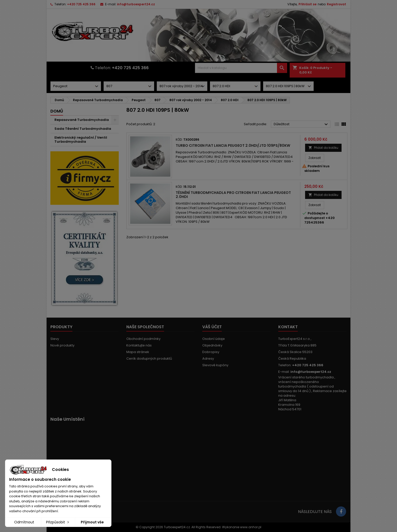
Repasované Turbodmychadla (82, 120)
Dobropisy (211, 352)
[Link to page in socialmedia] (341, 511)
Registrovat (336, 4)
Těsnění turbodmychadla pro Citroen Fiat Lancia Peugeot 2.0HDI (233, 195)
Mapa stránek (138, 352)
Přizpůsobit (58, 522)
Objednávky (212, 345)
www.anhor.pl (251, 527)
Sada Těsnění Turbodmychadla (83, 129)
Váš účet (212, 327)
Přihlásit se (307, 4)
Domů (57, 111)
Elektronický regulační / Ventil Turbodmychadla (81, 140)
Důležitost (301, 124)
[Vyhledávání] (241, 68)
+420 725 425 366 (81, 4)
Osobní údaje (214, 339)
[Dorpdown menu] (76, 86)
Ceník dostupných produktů (149, 359)
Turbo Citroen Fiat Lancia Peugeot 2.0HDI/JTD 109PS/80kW (233, 145)
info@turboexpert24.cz (136, 4)
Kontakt (288, 327)
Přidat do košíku (323, 148)
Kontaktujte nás (139, 345)
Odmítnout (24, 522)
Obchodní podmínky (143, 339)
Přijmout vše (92, 522)
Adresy (208, 359)
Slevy (55, 339)
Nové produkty (62, 345)
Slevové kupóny (215, 365)
